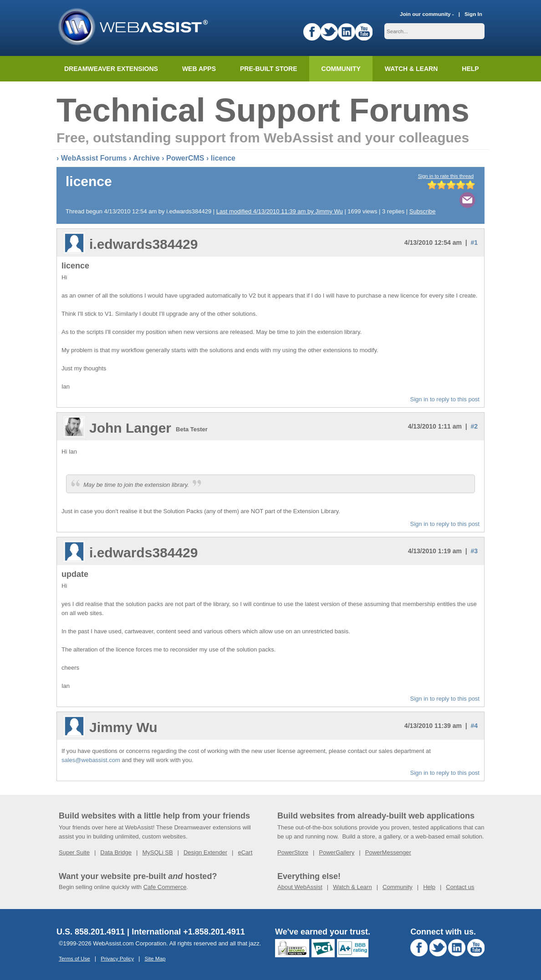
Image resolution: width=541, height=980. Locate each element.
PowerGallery (337, 852)
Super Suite (74, 852)
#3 (474, 551)
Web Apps (199, 69)
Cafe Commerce (165, 887)
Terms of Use (74, 958)
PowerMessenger (388, 852)
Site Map (155, 958)
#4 (474, 726)
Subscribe (423, 211)
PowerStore (293, 852)
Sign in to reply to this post (445, 399)
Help (429, 887)
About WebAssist (300, 887)
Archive (146, 158)
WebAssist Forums (94, 158)
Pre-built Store (269, 69)
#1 (474, 242)
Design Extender (205, 852)
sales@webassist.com (91, 760)
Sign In (473, 14)
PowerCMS (185, 158)
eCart (245, 852)
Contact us (460, 887)
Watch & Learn (411, 69)
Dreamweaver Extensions (111, 69)
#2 (474, 426)
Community (341, 69)
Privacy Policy (117, 958)
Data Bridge (116, 852)
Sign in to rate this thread (446, 176)
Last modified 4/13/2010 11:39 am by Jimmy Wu (280, 211)
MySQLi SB (157, 852)
